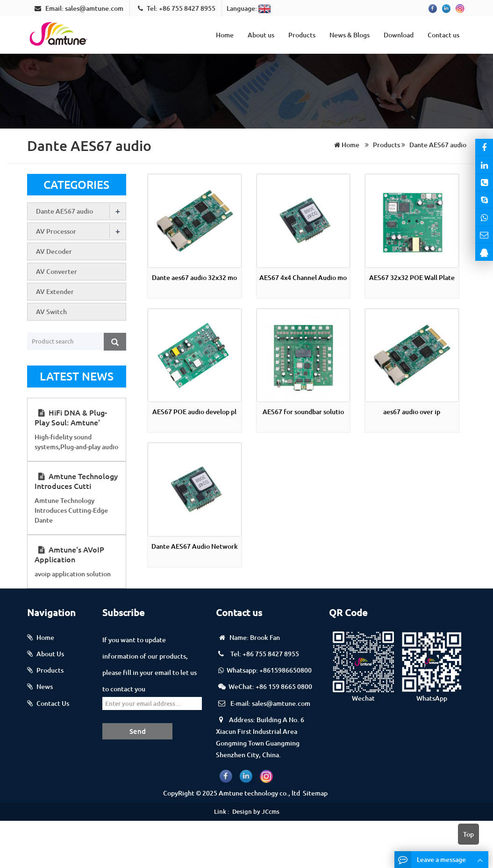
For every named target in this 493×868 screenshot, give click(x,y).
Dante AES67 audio (437, 145)
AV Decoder (54, 251)
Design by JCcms (256, 811)
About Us (50, 654)
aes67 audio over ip (412, 412)
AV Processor (56, 231)
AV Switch (51, 312)
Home (225, 35)
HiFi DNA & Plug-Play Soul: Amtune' (71, 417)
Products (302, 35)
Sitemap (315, 793)
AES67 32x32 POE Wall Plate (412, 277)
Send (138, 731)
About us (261, 35)
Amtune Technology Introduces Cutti (76, 481)
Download (399, 35)
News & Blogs (350, 35)
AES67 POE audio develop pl (194, 412)
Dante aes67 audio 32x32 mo (194, 277)
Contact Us (53, 703)
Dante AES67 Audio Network (195, 546)
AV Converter (57, 271)
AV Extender (55, 291)
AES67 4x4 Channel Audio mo (303, 277)
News (45, 686)
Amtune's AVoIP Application (69, 554)
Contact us (443, 35)
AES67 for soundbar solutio (303, 412)
